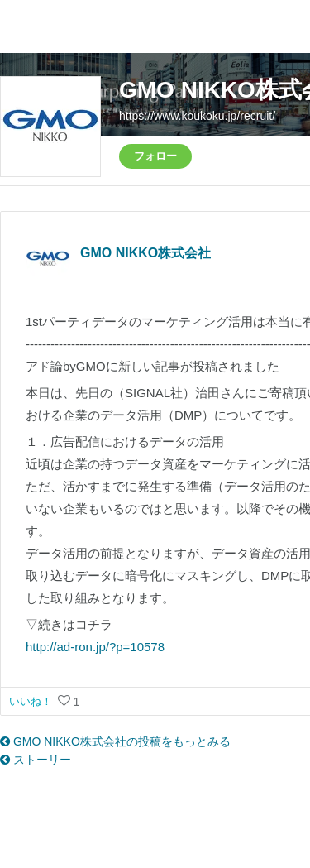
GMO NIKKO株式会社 (145, 253)
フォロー (155, 156)
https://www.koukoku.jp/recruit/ (197, 116)
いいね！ (32, 701)
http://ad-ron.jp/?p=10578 (95, 647)
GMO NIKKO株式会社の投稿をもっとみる (115, 741)
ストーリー (36, 760)
